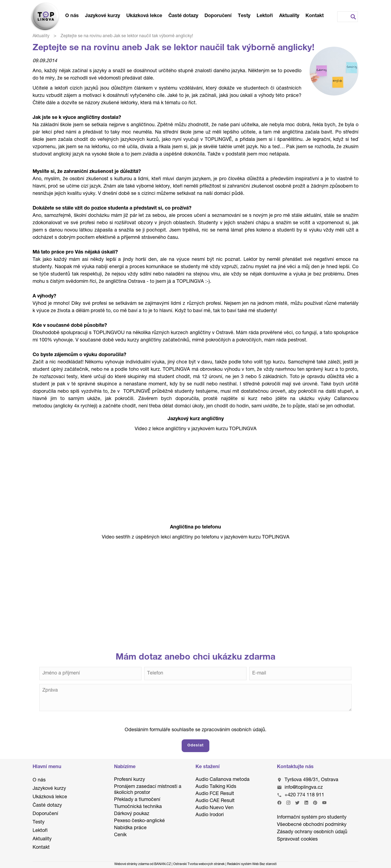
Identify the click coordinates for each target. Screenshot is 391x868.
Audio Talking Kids (216, 787)
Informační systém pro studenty (312, 818)
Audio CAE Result (215, 801)
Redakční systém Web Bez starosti (252, 864)
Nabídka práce (130, 828)
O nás (72, 16)
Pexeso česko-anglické (139, 821)
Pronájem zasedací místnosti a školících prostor (148, 790)
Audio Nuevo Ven (215, 808)
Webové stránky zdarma (132, 864)
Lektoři (265, 16)
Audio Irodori (210, 815)
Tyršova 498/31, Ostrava (311, 780)
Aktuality (289, 16)
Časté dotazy (183, 16)
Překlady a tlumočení (137, 800)
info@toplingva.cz (304, 788)
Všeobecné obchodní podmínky (312, 825)
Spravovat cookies (297, 840)
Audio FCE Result (215, 794)
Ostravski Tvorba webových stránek (199, 864)
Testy (244, 16)
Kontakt (315, 16)
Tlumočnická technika (138, 807)
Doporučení (218, 16)
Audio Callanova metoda (223, 780)
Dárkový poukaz (132, 814)
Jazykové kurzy (103, 16)
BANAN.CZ (163, 864)
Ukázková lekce (144, 16)
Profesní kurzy (130, 780)
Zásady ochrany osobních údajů (312, 832)
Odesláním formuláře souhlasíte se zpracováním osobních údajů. (195, 730)
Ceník (120, 835)
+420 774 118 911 (304, 795)
